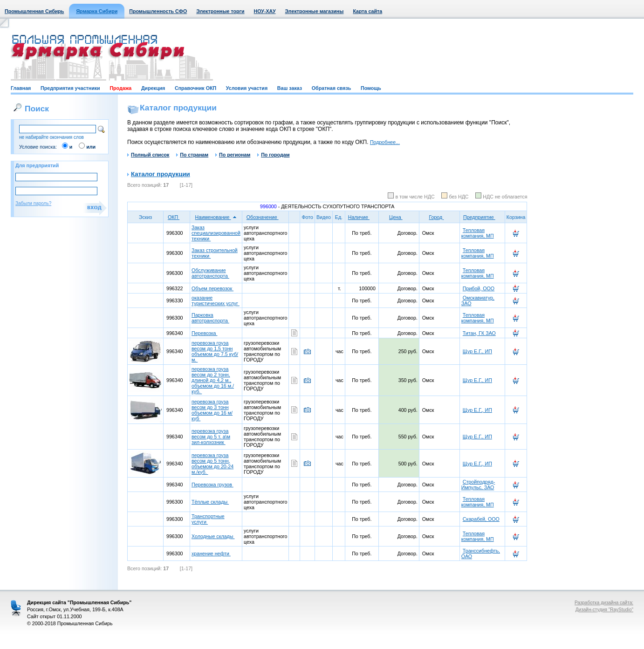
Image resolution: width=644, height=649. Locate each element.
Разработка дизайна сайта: (604, 603)
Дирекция (153, 88)
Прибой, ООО (479, 288)
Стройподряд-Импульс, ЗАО (478, 485)
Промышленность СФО (158, 11)
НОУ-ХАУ (265, 11)
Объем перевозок (212, 288)
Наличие (362, 217)
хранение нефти (211, 553)
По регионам (233, 155)
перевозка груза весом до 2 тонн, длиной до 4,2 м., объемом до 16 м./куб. (213, 380)
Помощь (371, 88)
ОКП (177, 217)
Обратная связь (331, 88)
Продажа (120, 88)
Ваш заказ (290, 88)
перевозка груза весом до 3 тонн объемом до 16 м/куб (212, 410)
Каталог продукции (161, 174)
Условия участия (247, 88)
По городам (273, 155)
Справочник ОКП (195, 88)
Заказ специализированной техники (216, 233)
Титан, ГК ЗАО (479, 333)
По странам (192, 155)
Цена (399, 217)
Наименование (216, 217)
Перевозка (204, 333)
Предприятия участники (70, 88)
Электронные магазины (315, 11)
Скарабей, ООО (481, 519)
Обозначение (266, 217)
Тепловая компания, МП (478, 233)
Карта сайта (367, 11)
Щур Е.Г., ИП (477, 351)
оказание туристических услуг (216, 301)
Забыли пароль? (33, 203)
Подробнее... (385, 142)
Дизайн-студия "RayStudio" (604, 610)
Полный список (148, 155)
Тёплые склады (210, 502)
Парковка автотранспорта (210, 318)
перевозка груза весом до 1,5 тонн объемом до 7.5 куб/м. (215, 351)
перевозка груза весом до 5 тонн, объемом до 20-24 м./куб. (212, 464)
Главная (21, 88)
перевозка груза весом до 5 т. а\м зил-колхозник (211, 437)
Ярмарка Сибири (97, 11)
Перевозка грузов (212, 485)
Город (439, 217)
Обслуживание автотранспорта (210, 273)
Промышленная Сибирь (34, 11)
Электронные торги (220, 11)
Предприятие (482, 217)
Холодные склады (213, 536)
